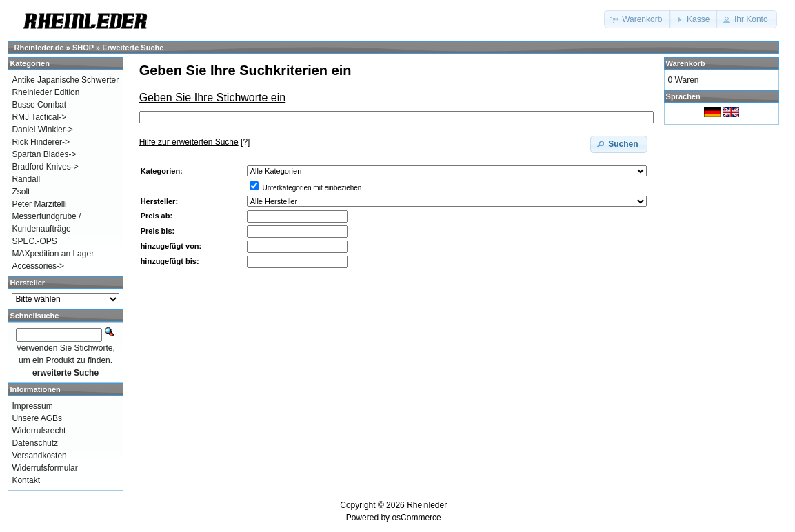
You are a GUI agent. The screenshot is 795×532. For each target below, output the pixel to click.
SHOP (83, 48)
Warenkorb (686, 63)
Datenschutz (35, 443)
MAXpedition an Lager (53, 254)
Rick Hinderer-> (41, 142)
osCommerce (416, 518)
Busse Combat (39, 105)
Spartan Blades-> (44, 154)
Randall (26, 179)
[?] (195, 142)
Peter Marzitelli (39, 204)
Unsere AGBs (37, 418)
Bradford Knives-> (45, 167)
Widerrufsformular (44, 468)
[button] (637, 19)
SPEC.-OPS (34, 241)
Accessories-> (38, 266)
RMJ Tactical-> (39, 117)
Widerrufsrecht (39, 431)
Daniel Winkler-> (42, 130)
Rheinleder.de (39, 48)
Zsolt (21, 192)
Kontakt (26, 480)
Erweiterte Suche (133, 48)
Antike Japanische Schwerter (65, 80)
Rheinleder (427, 505)
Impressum (32, 406)
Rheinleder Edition (46, 92)
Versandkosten (39, 456)
